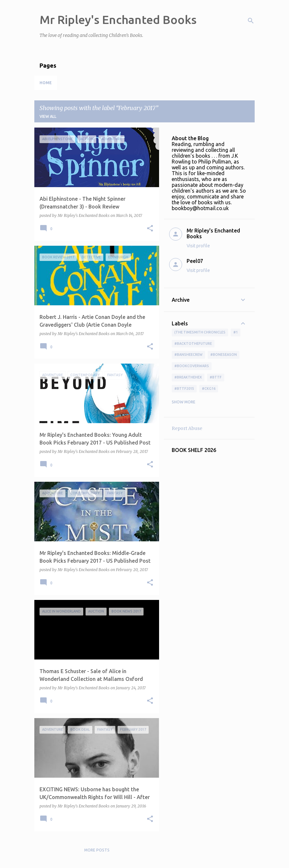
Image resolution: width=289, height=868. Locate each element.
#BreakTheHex (188, 377)
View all (48, 116)
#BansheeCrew (188, 355)
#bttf (216, 377)
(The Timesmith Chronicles (200, 332)
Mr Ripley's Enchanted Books (118, 20)
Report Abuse (187, 428)
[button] (150, 229)
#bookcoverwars (192, 366)
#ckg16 (209, 389)
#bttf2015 (184, 389)
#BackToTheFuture (193, 344)
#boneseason (224, 355)
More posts (97, 850)
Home (46, 83)
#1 (236, 332)
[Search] (251, 21)
